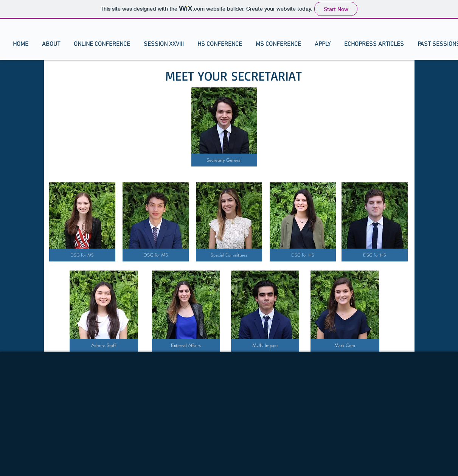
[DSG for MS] (82, 255)
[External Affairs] (186, 345)
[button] (51, 44)
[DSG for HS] (303, 255)
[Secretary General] (224, 160)
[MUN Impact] (265, 345)
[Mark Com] (345, 345)
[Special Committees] (229, 255)
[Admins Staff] (104, 345)
